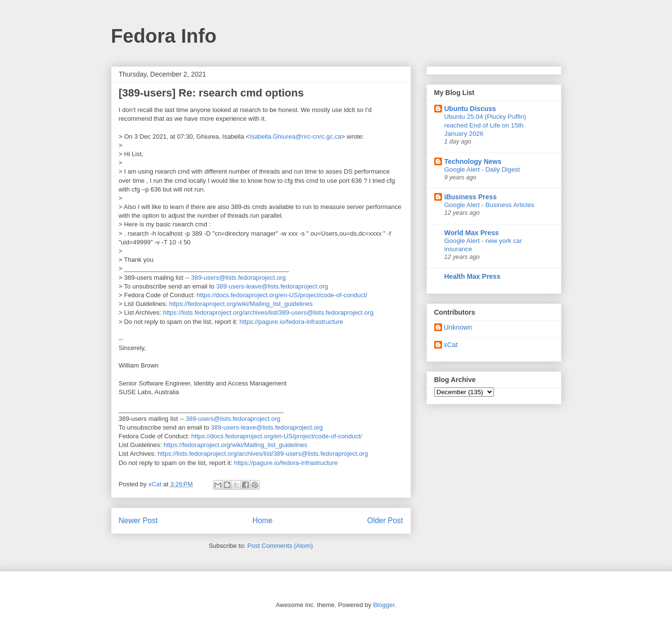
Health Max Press (473, 276)
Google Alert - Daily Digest (482, 169)
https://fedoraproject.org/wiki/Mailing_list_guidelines (241, 304)
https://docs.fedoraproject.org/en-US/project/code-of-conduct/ (282, 295)
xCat (451, 345)
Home (262, 520)
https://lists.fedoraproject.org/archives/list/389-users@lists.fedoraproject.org (268, 312)
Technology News (473, 161)
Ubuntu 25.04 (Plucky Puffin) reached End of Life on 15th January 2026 (485, 125)
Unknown (458, 327)
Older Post (385, 520)
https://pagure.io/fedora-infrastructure (291, 322)
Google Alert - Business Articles (490, 205)
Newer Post (139, 520)
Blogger (384, 605)
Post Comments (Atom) (280, 546)
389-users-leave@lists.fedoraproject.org (272, 286)
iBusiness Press (471, 197)
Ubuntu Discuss (470, 109)
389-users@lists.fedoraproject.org (238, 278)
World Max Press (472, 233)
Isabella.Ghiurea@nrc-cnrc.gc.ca (295, 136)
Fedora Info (164, 36)
